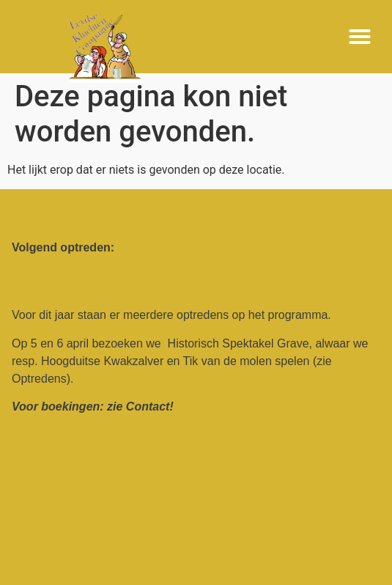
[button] (360, 37)
